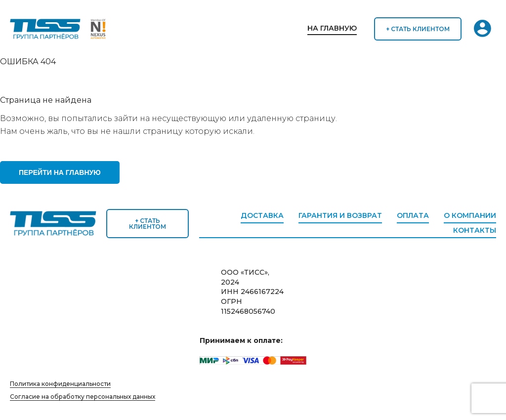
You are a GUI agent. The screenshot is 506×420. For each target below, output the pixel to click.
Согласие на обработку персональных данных (83, 397)
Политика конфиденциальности (60, 384)
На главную (332, 28)
